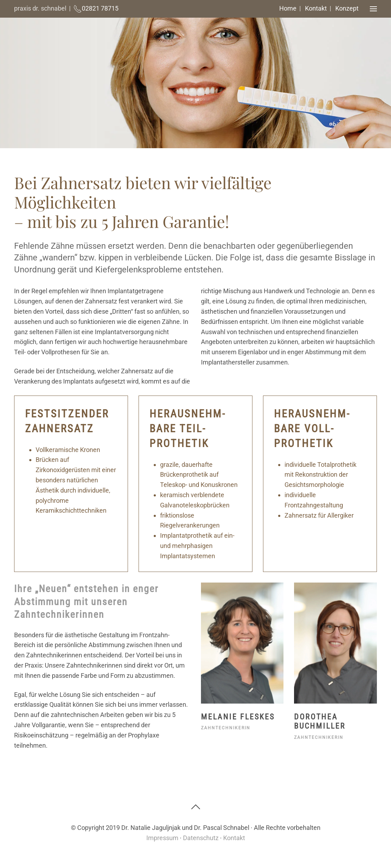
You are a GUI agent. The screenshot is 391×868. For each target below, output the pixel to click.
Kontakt (316, 8)
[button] (369, 9)
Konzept (347, 8)
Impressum (162, 838)
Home (288, 8)
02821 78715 (100, 8)
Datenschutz (201, 838)
